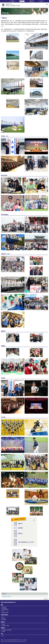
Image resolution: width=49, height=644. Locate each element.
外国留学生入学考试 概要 (7, 630)
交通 (2, 634)
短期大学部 (4, 620)
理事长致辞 (4, 607)
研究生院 (3, 618)
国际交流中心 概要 (7, 596)
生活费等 (3, 631)
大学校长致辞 (4, 608)
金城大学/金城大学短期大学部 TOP (8, 602)
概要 (2, 605)
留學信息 (3, 628)
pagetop (45, 599)
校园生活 (4, 594)
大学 (3, 617)
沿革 (3, 611)
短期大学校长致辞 (5, 610)
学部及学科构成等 (5, 613)
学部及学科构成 (4, 615)
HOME (2, 16)
